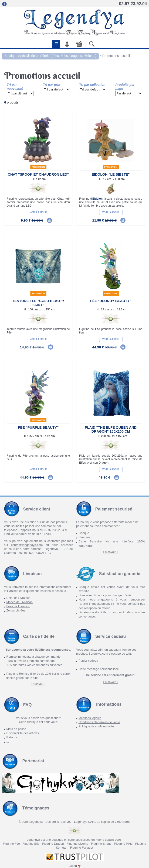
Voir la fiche (38, 212)
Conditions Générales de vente (99, 722)
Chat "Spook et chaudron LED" (38, 174)
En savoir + (110, 552)
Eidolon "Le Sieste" (111, 174)
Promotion (38, 167)
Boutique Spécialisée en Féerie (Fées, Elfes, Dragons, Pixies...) (50, 56)
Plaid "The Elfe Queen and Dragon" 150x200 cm (111, 429)
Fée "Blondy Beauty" (111, 301)
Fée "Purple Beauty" (38, 427)
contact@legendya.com (27, 545)
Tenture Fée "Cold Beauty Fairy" (38, 303)
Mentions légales (90, 718)
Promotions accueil (116, 56)
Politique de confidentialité (96, 726)
